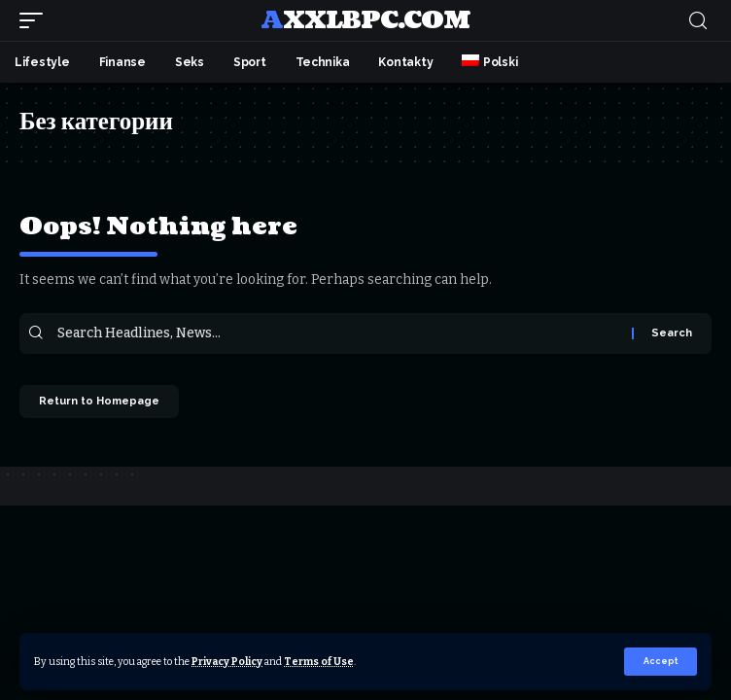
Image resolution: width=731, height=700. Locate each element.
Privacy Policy (227, 662)
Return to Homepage (99, 401)
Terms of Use (319, 662)
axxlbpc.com (365, 20)
